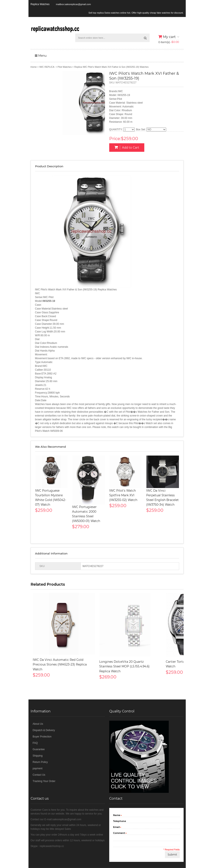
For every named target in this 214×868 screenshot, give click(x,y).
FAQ (35, 743)
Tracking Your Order (44, 781)
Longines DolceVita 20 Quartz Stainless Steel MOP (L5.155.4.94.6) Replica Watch (124, 666)
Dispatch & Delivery (44, 730)
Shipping (38, 756)
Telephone (120, 821)
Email (116, 827)
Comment (119, 833)
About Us (38, 724)
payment (38, 768)
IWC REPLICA (47, 67)
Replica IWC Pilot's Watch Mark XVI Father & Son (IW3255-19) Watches (112, 67)
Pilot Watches (65, 67)
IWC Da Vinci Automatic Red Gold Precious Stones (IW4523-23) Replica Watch (60, 664)
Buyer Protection (42, 737)
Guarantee (39, 749)
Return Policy (40, 762)
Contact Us (39, 775)
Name (117, 816)
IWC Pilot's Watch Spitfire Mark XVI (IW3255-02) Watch (123, 495)
